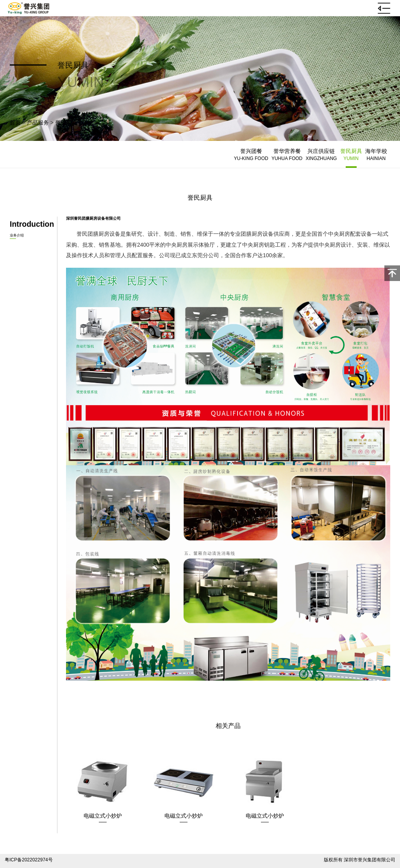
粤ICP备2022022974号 (29, 860)
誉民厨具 (66, 123)
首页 (15, 123)
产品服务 (38, 123)
